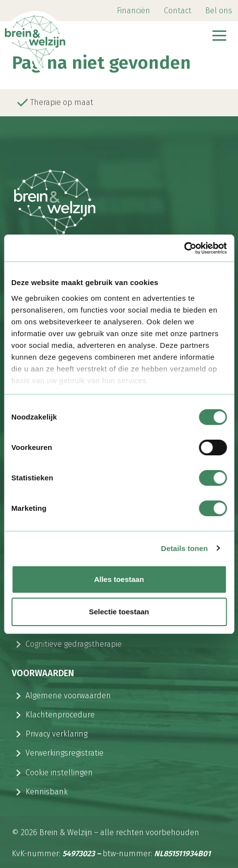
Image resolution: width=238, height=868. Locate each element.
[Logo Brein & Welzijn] (49, 37)
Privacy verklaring (56, 734)
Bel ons (219, 11)
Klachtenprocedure (60, 715)
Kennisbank (47, 792)
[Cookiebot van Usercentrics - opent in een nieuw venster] (184, 248)
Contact (178, 11)
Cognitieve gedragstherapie (74, 644)
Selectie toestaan (119, 612)
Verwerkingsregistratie (65, 753)
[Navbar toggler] (219, 37)
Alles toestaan (119, 579)
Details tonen (184, 548)
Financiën (133, 11)
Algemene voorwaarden (68, 696)
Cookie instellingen (59, 773)
